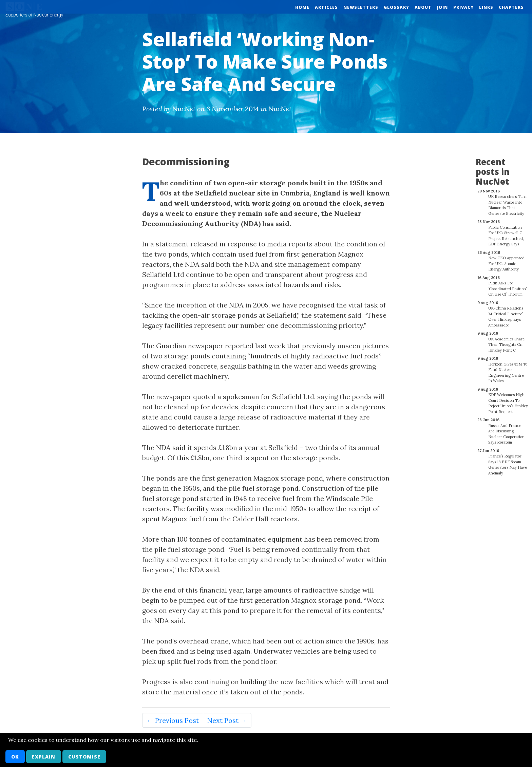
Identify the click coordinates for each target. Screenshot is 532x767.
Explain (44, 757)
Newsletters (361, 7)
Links (486, 7)
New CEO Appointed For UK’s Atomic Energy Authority (506, 260)
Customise (84, 757)
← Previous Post (173, 720)
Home (302, 7)
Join (442, 7)
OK (15, 757)
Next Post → (227, 720)
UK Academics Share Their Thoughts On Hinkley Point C (506, 341)
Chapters (511, 7)
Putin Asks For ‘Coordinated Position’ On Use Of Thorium (507, 285)
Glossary (396, 7)
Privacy (463, 7)
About (423, 7)
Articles (326, 7)
